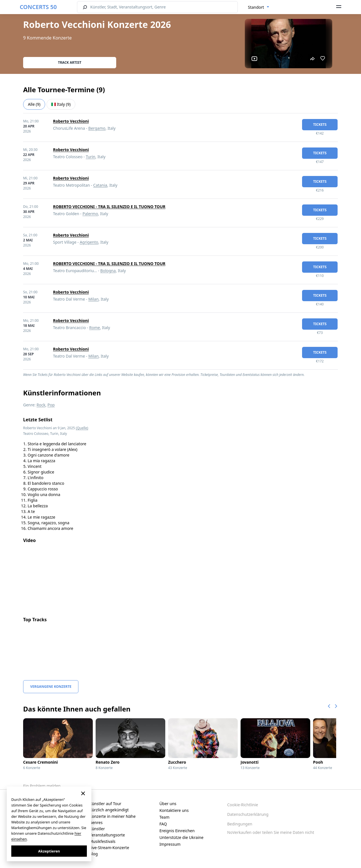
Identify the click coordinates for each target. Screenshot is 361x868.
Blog (94, 854)
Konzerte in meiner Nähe (113, 816)
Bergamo (97, 128)
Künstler (97, 829)
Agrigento (89, 242)
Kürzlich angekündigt (109, 810)
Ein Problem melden (42, 786)
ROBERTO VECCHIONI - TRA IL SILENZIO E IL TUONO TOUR (109, 207)
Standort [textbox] (256, 7)
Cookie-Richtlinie (243, 805)
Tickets (320, 125)
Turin (91, 157)
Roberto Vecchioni (71, 121)
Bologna (108, 271)
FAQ (163, 824)
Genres (96, 822)
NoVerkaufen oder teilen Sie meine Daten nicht (271, 832)
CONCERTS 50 (38, 7)
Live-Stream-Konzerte (109, 848)
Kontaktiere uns (174, 810)
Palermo (90, 214)
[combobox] (259, 7)
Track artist (70, 62)
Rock (41, 405)
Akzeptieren (49, 851)
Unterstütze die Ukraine (181, 837)
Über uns (168, 804)
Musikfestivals (103, 841)
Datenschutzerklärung (248, 814)
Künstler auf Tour (105, 804)
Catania (100, 185)
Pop (51, 405)
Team (164, 817)
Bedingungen (240, 824)
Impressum (170, 844)
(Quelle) (82, 428)
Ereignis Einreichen (177, 831)
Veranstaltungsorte (107, 835)
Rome (94, 328)
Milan (93, 299)
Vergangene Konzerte (51, 687)
